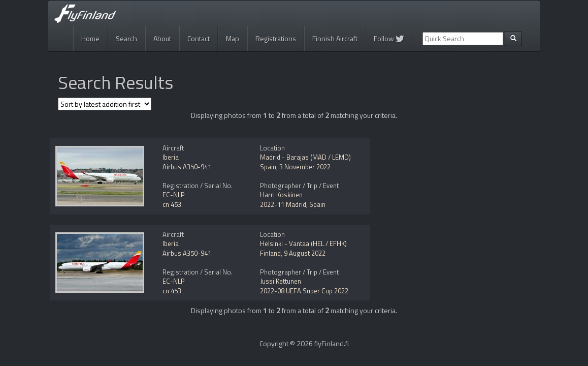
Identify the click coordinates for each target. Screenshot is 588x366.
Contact (199, 38)
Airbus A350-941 (187, 167)
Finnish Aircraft (335, 38)
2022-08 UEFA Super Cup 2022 (304, 291)
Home (90, 38)
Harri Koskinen (281, 195)
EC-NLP (174, 195)
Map (233, 38)
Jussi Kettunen (281, 281)
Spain (268, 167)
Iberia (171, 157)
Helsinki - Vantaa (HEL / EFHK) (303, 243)
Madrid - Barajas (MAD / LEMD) (305, 157)
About (162, 38)
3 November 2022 (305, 167)
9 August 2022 (305, 253)
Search (126, 38)
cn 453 (172, 204)
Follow (389, 38)
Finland (270, 253)
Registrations (276, 38)
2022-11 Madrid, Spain (293, 204)
